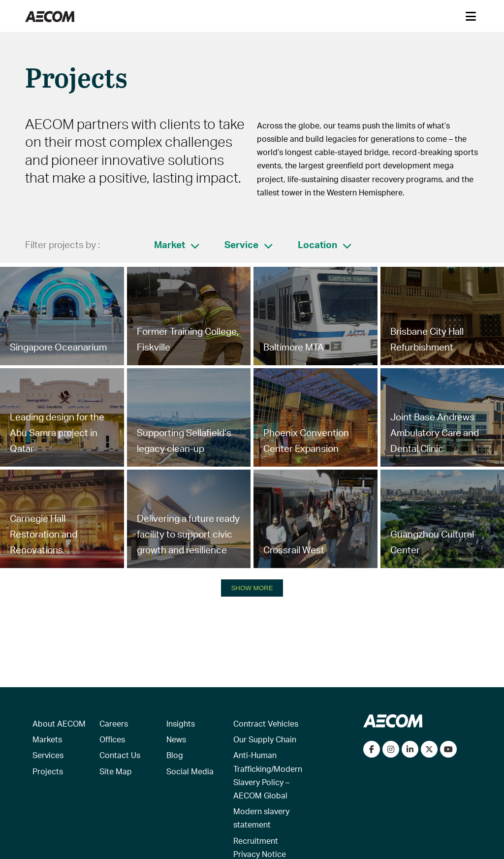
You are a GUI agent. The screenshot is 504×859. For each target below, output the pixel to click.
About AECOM (59, 723)
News (176, 739)
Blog (175, 755)
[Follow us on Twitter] (429, 749)
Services (48, 755)
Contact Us (120, 755)
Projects (48, 771)
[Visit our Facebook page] (372, 749)
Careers (114, 723)
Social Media (190, 771)
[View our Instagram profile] (391, 749)
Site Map (116, 771)
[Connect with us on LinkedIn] (410, 749)
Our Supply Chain (265, 739)
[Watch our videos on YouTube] (448, 749)
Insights (181, 723)
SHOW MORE (252, 588)
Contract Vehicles (266, 723)
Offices (112, 739)
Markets (47, 739)
